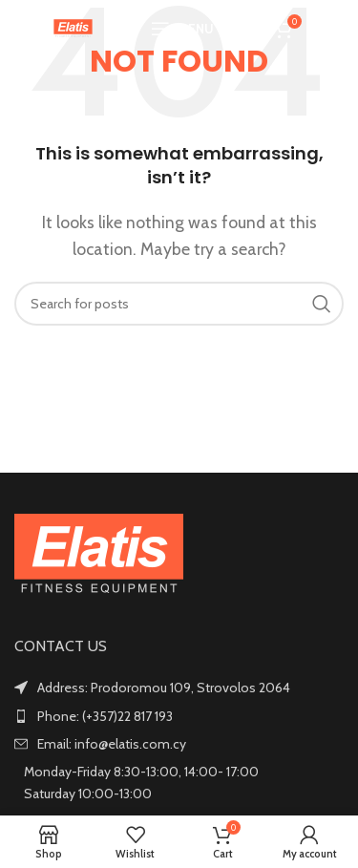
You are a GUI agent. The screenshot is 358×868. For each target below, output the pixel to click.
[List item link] (179, 716)
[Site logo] (73, 27)
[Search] (245, 29)
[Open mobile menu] (182, 29)
